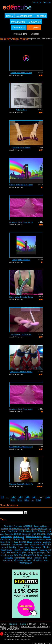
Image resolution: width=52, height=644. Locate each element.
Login (47, 2)
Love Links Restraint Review (21, 372)
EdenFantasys (34, 537)
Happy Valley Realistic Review (21, 297)
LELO (30, 542)
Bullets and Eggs (39, 528)
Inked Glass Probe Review (21, 73)
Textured (38, 558)
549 (20, 500)
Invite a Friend (20, 34)
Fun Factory (6, 539)
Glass (24, 539)
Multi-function (37, 544)
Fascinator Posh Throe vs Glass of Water (21, 409)
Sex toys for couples (16, 552)
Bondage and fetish (19, 528)
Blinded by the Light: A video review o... (21, 185)
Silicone (9, 558)
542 (13, 497)
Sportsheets (20, 558)
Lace (16, 542)
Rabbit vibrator (7, 550)
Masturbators (17, 545)
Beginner (4, 529)
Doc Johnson (39, 534)
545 (34, 497)
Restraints (43, 550)
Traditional (8, 560)
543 (20, 497)
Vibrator (28, 560)
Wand (46, 561)
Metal (26, 544)
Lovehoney (38, 542)
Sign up (37, 2)
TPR (45, 558)
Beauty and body (40, 526)
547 (48, 497)
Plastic (46, 547)
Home (3, 624)
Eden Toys (19, 537)
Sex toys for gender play (36, 553)
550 (27, 500)
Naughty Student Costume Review (21, 484)
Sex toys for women (25, 555)
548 (13, 500)
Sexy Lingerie (44, 555)
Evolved (47, 537)
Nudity (13, 547)
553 (38, 500)
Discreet (26, 534)
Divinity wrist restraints (21, 260)
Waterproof (26, 563)
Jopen (48, 539)
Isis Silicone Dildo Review (21, 334)
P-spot (20, 547)
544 (27, 497)
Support (35, 34)
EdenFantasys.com (9, 629)
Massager (6, 544)
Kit (12, 542)
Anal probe (18, 526)
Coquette (9, 534)
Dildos (18, 534)
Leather (23, 542)
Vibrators (38, 560)
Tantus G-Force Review (21, 147)
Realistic (18, 550)
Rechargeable (30, 550)
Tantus (29, 558)
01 (2, 497)
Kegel (3, 542)
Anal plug (8, 526)
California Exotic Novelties (22, 531)
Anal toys (28, 526)
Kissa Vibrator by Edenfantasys (21, 447)
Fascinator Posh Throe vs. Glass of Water (21, 222)
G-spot (17, 539)
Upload (33, 624)
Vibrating (18, 560)
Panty (27, 547)
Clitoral (42, 531)
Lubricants (47, 542)
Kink (8, 542)
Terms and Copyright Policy (34, 626)
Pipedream (36, 547)
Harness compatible (37, 539)
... (7, 497)
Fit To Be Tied (21, 110)
